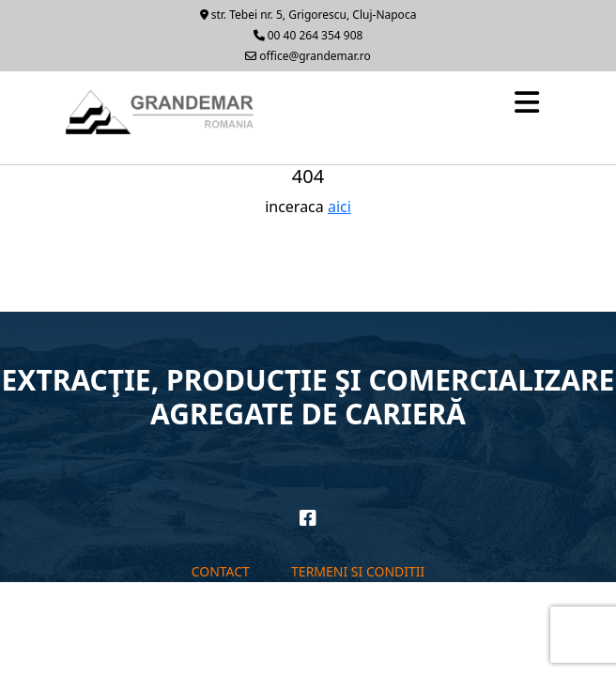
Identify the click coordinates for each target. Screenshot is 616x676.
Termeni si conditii (358, 571)
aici (339, 207)
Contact (221, 571)
